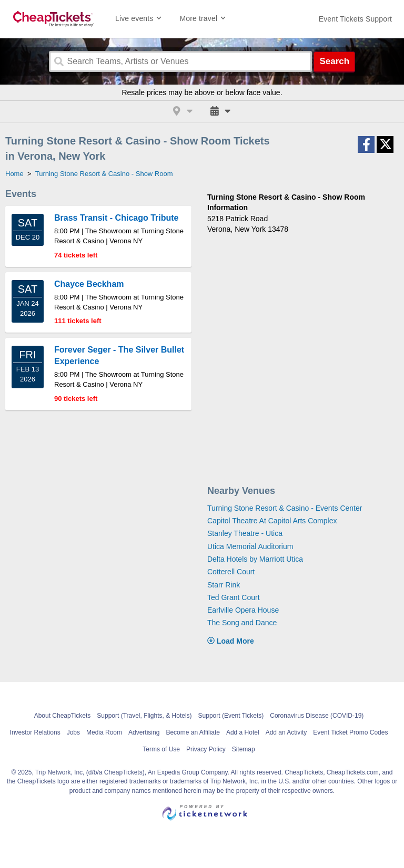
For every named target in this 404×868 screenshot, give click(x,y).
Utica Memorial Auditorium (250, 546)
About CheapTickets (63, 716)
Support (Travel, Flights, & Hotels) (144, 716)
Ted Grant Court (234, 597)
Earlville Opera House (243, 610)
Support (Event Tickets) (231, 716)
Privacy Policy (206, 749)
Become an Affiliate (193, 732)
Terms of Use (161, 749)
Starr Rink (224, 585)
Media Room (104, 732)
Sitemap (244, 749)
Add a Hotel (243, 732)
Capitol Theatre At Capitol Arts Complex (272, 521)
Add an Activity (286, 732)
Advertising (144, 732)
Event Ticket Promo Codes (350, 732)
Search (334, 61)
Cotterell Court (231, 572)
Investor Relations (35, 732)
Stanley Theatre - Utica (245, 533)
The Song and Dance (242, 623)
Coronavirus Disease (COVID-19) (317, 716)
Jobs (73, 732)
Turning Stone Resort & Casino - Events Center (285, 508)
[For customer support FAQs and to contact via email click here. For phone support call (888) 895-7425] (355, 19)
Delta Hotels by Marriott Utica (255, 559)
